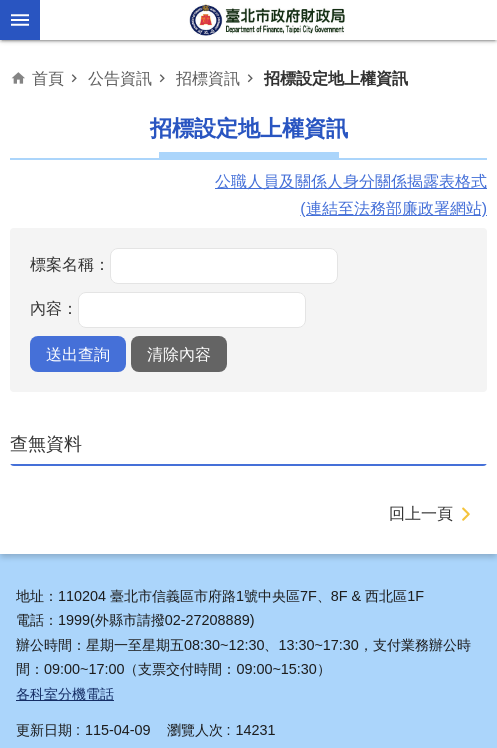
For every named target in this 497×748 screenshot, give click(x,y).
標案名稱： (70, 264)
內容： (54, 308)
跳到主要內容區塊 (10, 10)
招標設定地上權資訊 (336, 78)
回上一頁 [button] (421, 513)
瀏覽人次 (195, 730)
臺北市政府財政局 (269, 20)
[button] (78, 354)
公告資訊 (120, 78)
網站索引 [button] (20, 20)
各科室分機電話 (65, 694)
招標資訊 (208, 78)
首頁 (48, 78)
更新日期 (44, 730)
